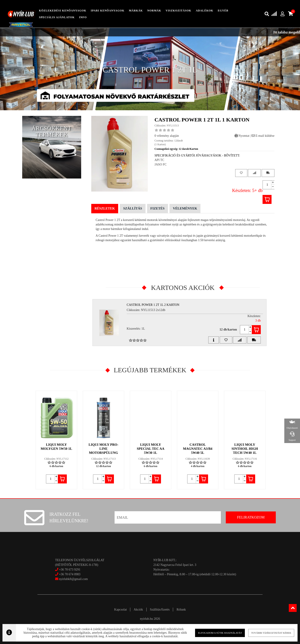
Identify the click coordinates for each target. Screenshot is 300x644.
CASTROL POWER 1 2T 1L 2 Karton (153, 305)
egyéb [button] (223, 11)
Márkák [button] (136, 11)
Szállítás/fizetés (160, 610)
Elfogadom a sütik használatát (217, 633)
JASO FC (161, 164)
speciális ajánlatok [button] (57, 17)
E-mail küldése (263, 136)
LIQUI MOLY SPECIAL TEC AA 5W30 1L (151, 449)
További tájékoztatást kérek (265, 633)
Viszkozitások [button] (178, 11)
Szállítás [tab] (133, 208)
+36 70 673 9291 (70, 570)
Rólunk (181, 610)
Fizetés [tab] (158, 208)
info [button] (83, 17)
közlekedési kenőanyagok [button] (63, 11)
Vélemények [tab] (185, 208)
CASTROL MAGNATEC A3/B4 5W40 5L (198, 449)
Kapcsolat (120, 610)
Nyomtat (242, 136)
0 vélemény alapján (167, 136)
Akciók (138, 610)
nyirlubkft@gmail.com (72, 579)
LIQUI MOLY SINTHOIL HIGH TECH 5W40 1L (245, 449)
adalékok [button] (204, 11)
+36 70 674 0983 (70, 574)
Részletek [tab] (105, 208)
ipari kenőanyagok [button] (108, 11)
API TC (159, 160)
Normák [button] (154, 11)
